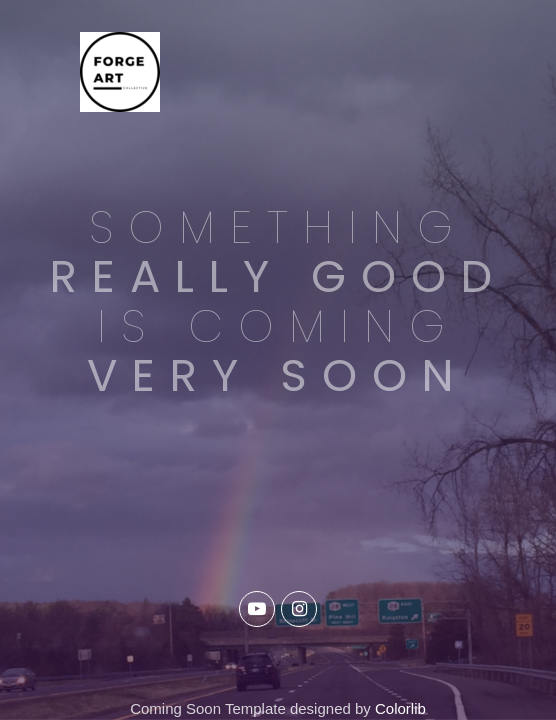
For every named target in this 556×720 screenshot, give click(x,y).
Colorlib (400, 708)
